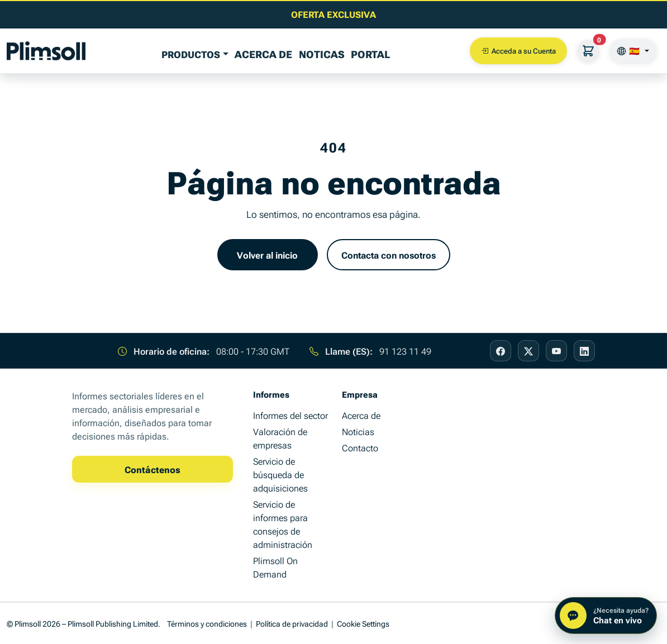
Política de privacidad (292, 623)
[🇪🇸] (633, 51)
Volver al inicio (267, 255)
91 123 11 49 (405, 351)
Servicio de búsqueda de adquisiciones (280, 474)
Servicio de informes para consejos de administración (283, 524)
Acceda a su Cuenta (518, 51)
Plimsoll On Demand (275, 567)
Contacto (360, 447)
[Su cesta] (588, 51)
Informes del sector (290, 415)
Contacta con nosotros (389, 255)
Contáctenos (153, 469)
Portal (370, 54)
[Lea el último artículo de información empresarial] (333, 14)
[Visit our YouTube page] (556, 351)
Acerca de (263, 54)
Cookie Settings (363, 623)
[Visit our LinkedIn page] (584, 351)
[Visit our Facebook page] (501, 351)
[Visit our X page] (528, 351)
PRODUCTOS (191, 54)
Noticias (358, 431)
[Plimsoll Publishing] (46, 51)
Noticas (322, 54)
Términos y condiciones (207, 623)
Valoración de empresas (280, 438)
